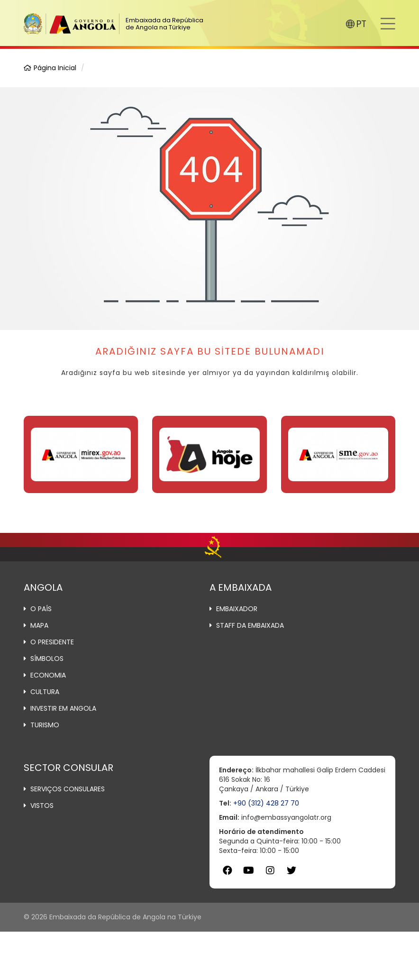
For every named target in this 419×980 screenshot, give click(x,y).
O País (41, 609)
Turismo (45, 725)
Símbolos (47, 659)
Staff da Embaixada (250, 625)
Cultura (45, 692)
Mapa (39, 625)
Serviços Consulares (68, 789)
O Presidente (52, 642)
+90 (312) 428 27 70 (266, 803)
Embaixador (237, 609)
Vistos (42, 806)
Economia (48, 675)
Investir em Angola (63, 708)
